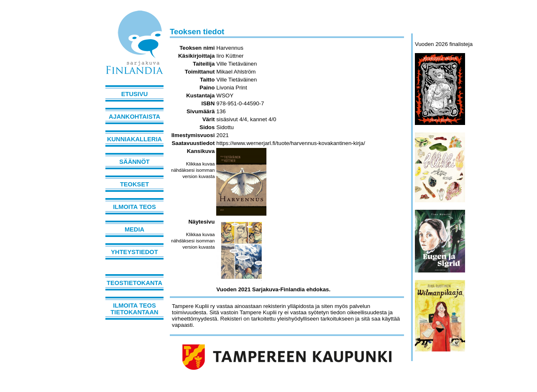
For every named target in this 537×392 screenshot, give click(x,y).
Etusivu (135, 94)
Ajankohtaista (134, 117)
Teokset (134, 184)
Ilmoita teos (134, 207)
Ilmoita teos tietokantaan (134, 309)
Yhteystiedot (134, 252)
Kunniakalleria (134, 139)
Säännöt (134, 162)
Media (134, 229)
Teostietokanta (134, 283)
